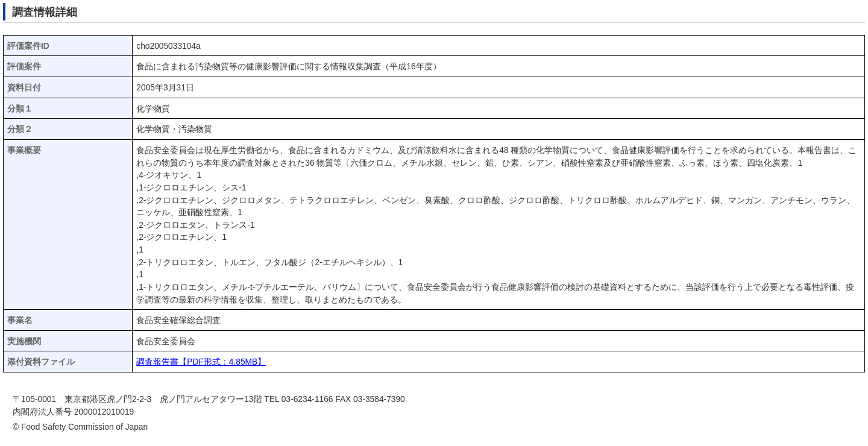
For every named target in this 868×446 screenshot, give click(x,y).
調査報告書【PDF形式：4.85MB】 (201, 362)
